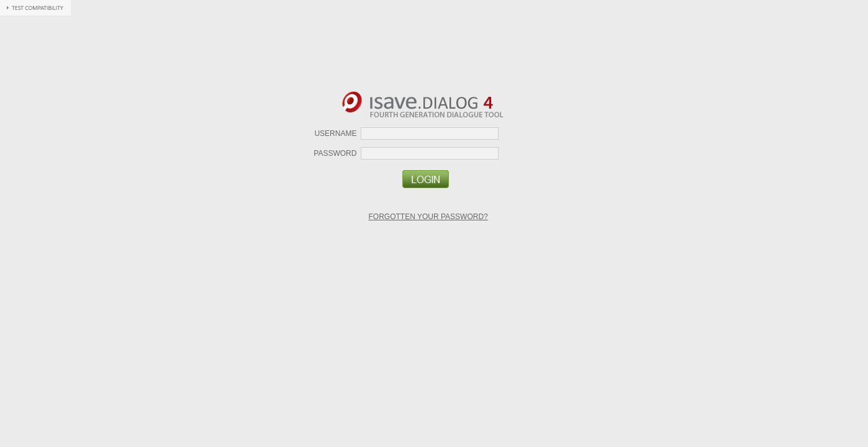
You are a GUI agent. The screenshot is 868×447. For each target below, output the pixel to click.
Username (335, 133)
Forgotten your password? (428, 217)
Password (335, 153)
